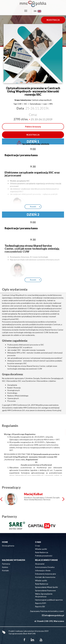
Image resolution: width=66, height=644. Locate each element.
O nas (38, 546)
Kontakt (5, 570)
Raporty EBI (40, 606)
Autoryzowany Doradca (45, 567)
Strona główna (8, 546)
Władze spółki (41, 549)
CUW (19, 104)
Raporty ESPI (41, 603)
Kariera (5, 567)
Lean (45, 104)
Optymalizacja (35, 104)
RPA (51, 104)
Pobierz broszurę (33, 127)
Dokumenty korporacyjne (45, 574)
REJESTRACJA (53, 20)
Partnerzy (6, 564)
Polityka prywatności (44, 556)
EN (38, 11)
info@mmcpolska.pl (54, 615)
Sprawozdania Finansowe (45, 590)
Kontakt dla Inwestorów (45, 577)
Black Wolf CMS (29, 634)
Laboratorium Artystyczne (34, 631)
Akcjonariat (40, 564)
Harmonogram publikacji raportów (49, 600)
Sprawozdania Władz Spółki (46, 587)
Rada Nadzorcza (42, 552)
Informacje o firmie (43, 570)
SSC (26, 104)
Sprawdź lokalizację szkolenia (33, 143)
